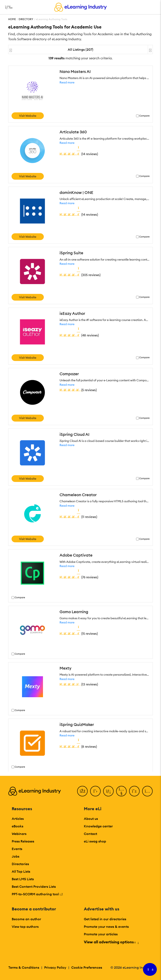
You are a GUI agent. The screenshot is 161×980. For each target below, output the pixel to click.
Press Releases (23, 841)
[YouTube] (121, 791)
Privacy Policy (55, 967)
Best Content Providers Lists (34, 887)
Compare (144, 116)
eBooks (18, 826)
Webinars (19, 834)
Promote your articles (101, 934)
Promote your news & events (106, 927)
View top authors (25, 927)
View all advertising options (111, 942)
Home (12, 19)
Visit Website (28, 116)
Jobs (16, 856)
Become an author (26, 919)
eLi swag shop (95, 841)
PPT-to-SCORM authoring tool (37, 894)
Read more (67, 82)
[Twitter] (95, 791)
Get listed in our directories (105, 919)
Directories (20, 864)
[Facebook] (82, 791)
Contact (90, 834)
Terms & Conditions (24, 967)
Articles (18, 819)
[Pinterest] (134, 791)
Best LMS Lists (23, 879)
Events (17, 849)
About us (91, 819)
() (79, 154)
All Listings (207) (80, 49)
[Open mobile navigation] (8, 7)
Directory (26, 19)
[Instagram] (147, 791)
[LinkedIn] (108, 791)
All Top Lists (21, 871)
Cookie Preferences (87, 967)
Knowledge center (98, 826)
